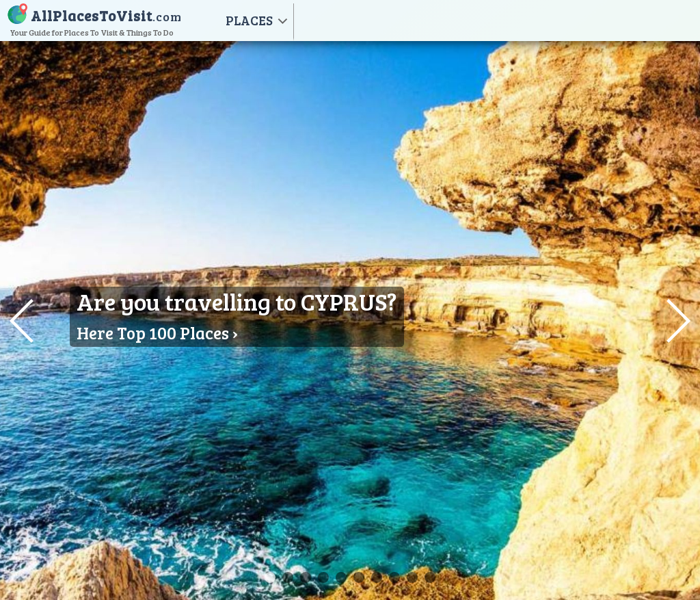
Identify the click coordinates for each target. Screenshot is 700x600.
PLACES (249, 20)
